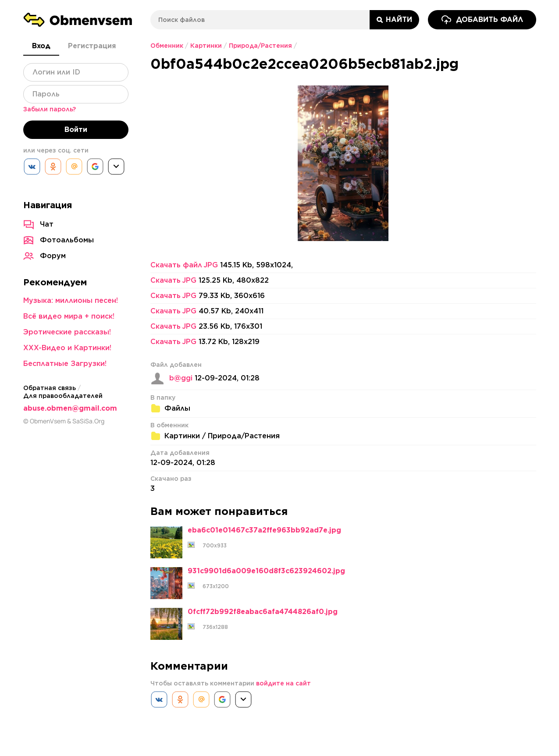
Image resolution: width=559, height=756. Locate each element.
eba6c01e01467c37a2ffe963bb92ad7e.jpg (264, 530)
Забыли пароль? (50, 109)
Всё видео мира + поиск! (69, 316)
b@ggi (181, 378)
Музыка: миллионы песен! (71, 300)
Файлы (177, 408)
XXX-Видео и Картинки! (67, 348)
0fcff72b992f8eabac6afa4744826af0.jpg (263, 612)
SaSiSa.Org (88, 421)
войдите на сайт (283, 683)
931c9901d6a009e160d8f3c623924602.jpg (266, 571)
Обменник (167, 46)
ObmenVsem (48, 421)
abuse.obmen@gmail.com (70, 408)
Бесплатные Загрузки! (65, 364)
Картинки (206, 46)
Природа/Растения (260, 46)
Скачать (173, 280)
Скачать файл (184, 265)
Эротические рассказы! (67, 332)
